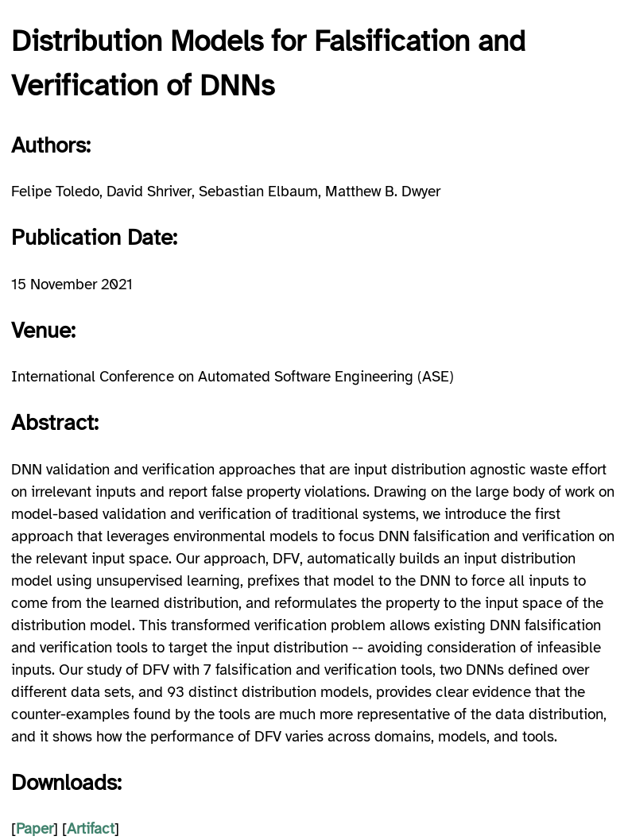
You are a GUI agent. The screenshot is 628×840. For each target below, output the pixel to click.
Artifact (91, 828)
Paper (35, 828)
